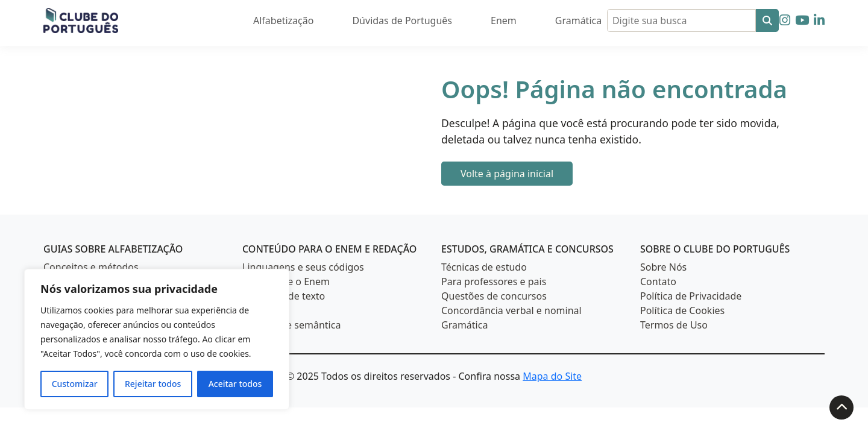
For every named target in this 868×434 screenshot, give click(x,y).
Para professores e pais (494, 281)
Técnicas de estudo (484, 267)
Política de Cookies (682, 310)
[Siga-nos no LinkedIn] (819, 20)
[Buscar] (767, 20)
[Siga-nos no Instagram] (785, 20)
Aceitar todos (235, 384)
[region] (157, 339)
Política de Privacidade (691, 296)
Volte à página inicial (507, 174)
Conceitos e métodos (91, 267)
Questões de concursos (494, 296)
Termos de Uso (674, 325)
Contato (658, 281)
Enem (504, 20)
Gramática (578, 20)
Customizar (75, 384)
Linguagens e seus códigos (303, 267)
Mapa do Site (552, 376)
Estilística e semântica (291, 325)
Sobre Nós (663, 267)
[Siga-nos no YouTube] (802, 20)
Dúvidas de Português (402, 20)
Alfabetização (283, 20)
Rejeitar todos (153, 384)
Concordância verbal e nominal (511, 310)
